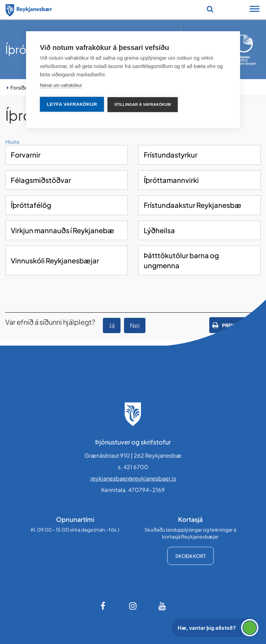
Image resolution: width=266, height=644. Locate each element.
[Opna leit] (210, 9)
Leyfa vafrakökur (72, 104)
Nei (135, 325)
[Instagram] (133, 606)
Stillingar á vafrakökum (143, 104)
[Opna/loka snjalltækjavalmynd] (255, 10)
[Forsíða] (29, 9)
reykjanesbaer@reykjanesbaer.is (133, 478)
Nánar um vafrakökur (61, 85)
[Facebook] (104, 606)
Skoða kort (190, 556)
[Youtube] (162, 606)
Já (112, 325)
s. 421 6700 (133, 467)
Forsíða (19, 87)
